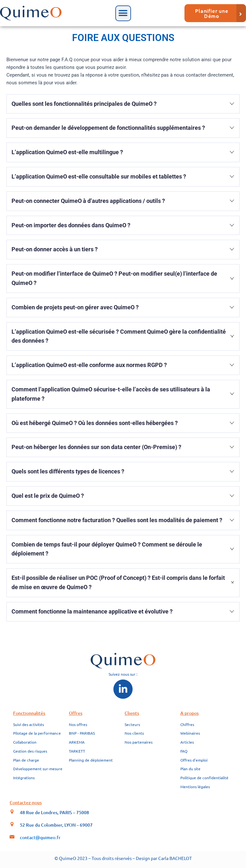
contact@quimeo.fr (40, 837)
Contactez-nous (26, 802)
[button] (123, 13)
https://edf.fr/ (82, 625)
